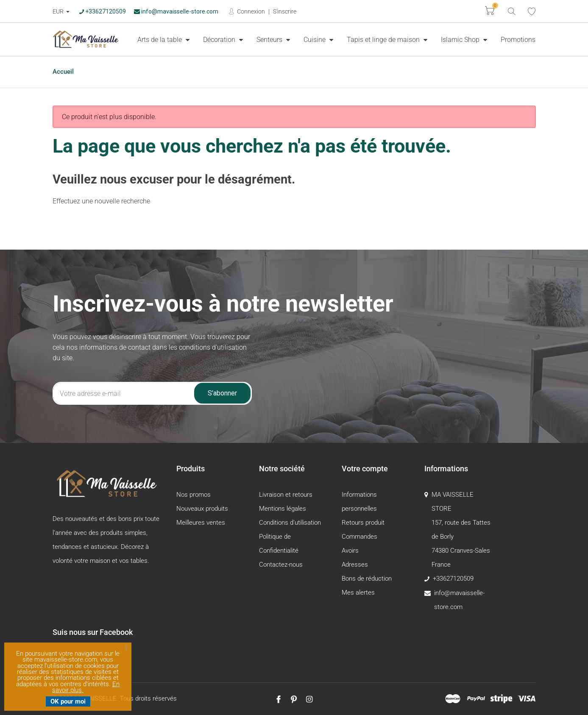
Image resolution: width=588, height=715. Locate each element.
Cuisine (315, 40)
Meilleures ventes (201, 523)
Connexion (250, 11)
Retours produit (363, 523)
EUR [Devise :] (59, 11)
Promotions (518, 40)
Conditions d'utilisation (290, 523)
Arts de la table (160, 40)
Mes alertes (358, 593)
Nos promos (194, 495)
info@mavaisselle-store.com (176, 11)
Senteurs (270, 40)
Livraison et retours (286, 495)
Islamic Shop (461, 40)
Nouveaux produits (202, 509)
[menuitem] (163, 39)
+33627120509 (103, 11)
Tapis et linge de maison (384, 40)
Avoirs (350, 551)
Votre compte (365, 469)
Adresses (355, 565)
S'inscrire (285, 11)
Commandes (359, 537)
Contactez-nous (281, 565)
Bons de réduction (367, 579)
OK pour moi (68, 701)
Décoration (220, 40)
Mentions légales (283, 509)
